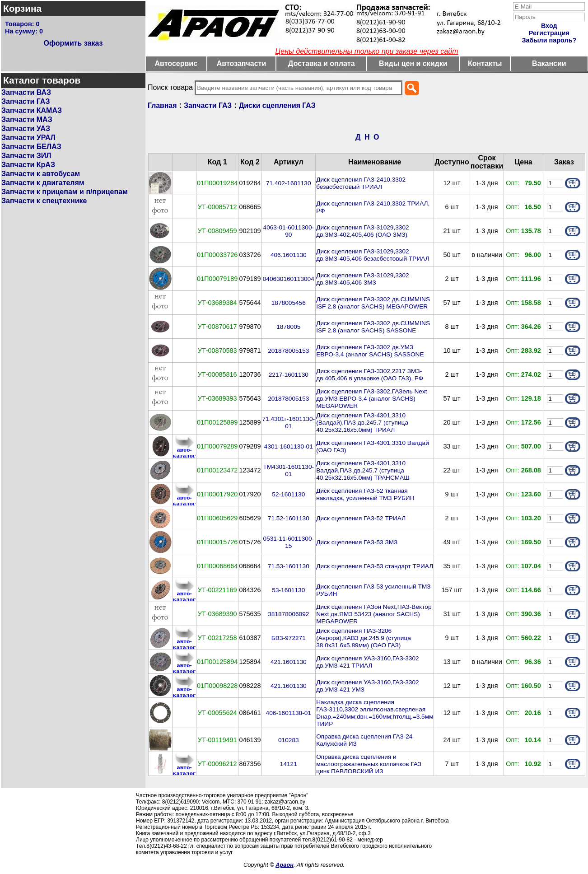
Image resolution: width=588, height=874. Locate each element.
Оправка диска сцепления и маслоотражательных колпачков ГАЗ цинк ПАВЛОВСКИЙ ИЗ (369, 764)
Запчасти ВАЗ (26, 92)
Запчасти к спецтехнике (44, 201)
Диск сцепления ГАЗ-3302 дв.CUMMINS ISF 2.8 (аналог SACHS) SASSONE (373, 327)
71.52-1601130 (289, 518)
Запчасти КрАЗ (28, 165)
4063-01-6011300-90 (289, 231)
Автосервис (176, 63)
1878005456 (289, 303)
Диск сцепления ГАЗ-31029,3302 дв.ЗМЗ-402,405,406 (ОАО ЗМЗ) (363, 231)
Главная (162, 105)
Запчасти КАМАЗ (32, 110)
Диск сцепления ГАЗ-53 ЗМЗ (357, 542)
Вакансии (549, 63)
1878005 (288, 327)
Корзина (22, 8)
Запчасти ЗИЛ (26, 156)
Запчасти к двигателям (43, 183)
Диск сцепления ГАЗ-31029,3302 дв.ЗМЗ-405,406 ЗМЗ (363, 279)
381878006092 (288, 614)
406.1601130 (289, 255)
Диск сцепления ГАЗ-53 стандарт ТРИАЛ (375, 566)
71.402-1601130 (289, 183)
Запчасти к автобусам (41, 174)
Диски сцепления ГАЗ (277, 105)
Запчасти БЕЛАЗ (31, 147)
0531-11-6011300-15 (289, 542)
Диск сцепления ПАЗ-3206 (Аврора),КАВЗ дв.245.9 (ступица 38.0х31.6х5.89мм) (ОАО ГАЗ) (364, 638)
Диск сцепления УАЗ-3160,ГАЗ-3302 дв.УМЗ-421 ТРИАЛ (367, 662)
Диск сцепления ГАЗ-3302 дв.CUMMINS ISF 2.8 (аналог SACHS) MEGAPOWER (373, 303)
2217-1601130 (289, 375)
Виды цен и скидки (413, 63)
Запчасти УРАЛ (28, 138)
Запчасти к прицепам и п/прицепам (65, 192)
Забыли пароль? (549, 40)
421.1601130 (289, 662)
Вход (549, 26)
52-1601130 (288, 494)
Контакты (485, 63)
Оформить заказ (73, 43)
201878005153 (288, 351)
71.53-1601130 (289, 566)
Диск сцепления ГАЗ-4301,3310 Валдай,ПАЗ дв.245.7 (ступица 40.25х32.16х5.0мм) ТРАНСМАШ (363, 470)
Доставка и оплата (322, 63)
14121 (289, 764)
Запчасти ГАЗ (26, 101)
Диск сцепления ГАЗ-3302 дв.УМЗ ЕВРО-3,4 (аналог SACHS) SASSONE (370, 351)
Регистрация (549, 33)
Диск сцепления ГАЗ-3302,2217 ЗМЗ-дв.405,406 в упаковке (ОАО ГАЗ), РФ (370, 375)
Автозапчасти (241, 63)
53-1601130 (288, 590)
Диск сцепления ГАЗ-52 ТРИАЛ (361, 518)
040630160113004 (289, 279)
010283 (289, 740)
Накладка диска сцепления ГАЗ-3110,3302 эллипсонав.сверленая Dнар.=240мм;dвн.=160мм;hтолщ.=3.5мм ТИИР (375, 713)
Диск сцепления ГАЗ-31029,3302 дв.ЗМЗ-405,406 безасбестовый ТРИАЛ (373, 255)
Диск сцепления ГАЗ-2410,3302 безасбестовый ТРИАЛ (361, 183)
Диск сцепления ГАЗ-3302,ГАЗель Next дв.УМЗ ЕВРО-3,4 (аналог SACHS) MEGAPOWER (371, 399)
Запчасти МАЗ (27, 119)
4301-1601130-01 (289, 446)
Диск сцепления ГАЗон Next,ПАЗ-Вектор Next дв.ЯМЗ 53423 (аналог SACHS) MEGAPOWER (374, 614)
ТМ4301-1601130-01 (289, 470)
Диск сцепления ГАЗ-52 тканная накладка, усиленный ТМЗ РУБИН (365, 494)
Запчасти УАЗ (26, 129)
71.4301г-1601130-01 (288, 423)
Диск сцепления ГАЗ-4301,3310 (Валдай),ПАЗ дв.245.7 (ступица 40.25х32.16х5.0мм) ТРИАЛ (362, 423)
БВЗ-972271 (289, 638)
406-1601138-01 (289, 713)
